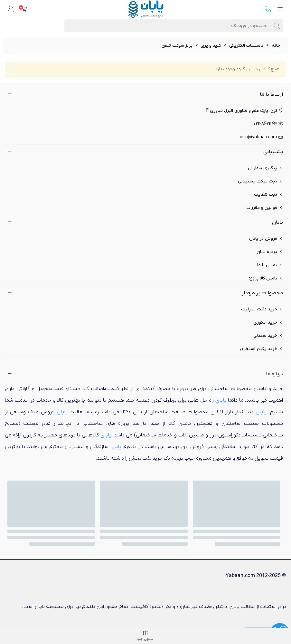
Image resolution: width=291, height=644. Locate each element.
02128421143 (268, 124)
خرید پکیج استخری (262, 349)
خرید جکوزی (268, 322)
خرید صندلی (268, 336)
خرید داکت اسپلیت (262, 309)
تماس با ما (270, 265)
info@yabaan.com (261, 137)
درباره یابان (270, 252)
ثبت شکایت (268, 195)
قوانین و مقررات (265, 208)
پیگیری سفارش (265, 168)
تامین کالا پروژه (266, 278)
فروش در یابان (266, 239)
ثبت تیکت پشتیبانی (260, 181)
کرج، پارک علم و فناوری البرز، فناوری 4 (244, 111)
